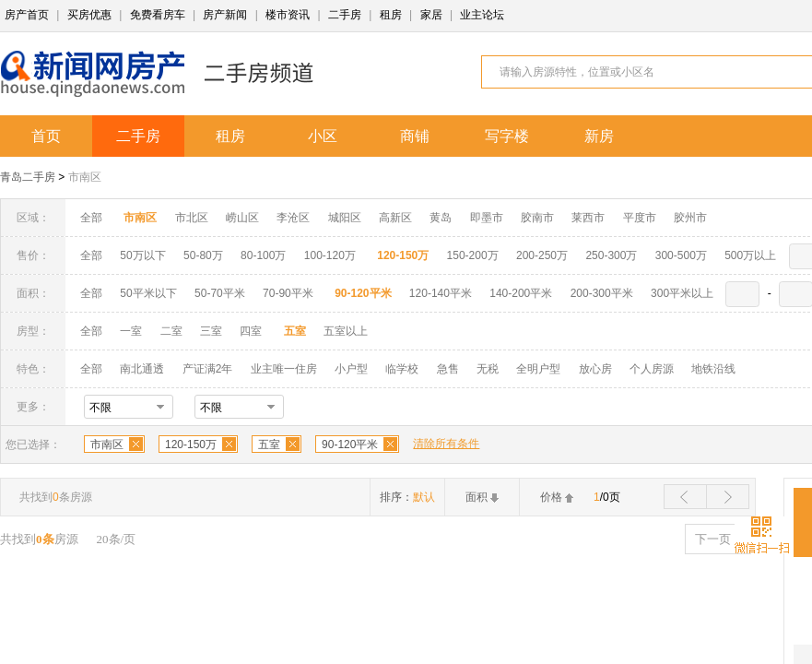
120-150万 (191, 445)
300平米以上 (682, 293)
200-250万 (542, 255)
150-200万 (473, 255)
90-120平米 (350, 445)
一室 (131, 331)
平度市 (640, 218)
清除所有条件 (446, 444)
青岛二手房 (28, 177)
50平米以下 (148, 293)
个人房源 (652, 369)
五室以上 (346, 331)
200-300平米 (602, 293)
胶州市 (690, 218)
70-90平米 (288, 293)
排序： (407, 497)
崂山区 (242, 218)
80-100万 (263, 255)
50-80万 (203, 255)
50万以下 (142, 255)
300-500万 (681, 255)
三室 (211, 331)
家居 (431, 15)
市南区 (85, 177)
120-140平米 (441, 293)
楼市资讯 (288, 15)
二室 (173, 331)
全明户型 (538, 369)
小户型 (351, 369)
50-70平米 (220, 293)
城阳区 (345, 218)
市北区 (192, 218)
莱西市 (588, 218)
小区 (323, 136)
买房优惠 (89, 15)
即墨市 (487, 218)
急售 (448, 369)
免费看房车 (158, 15)
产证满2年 (208, 369)
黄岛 (441, 218)
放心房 (595, 369)
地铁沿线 (713, 369)
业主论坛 (482, 15)
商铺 (415, 136)
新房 (599, 136)
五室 (269, 445)
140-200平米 (521, 293)
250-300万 (611, 255)
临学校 (402, 369)
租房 (391, 15)
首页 (46, 136)
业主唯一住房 (284, 369)
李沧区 (293, 218)
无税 (488, 369)
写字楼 (507, 136)
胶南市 (537, 218)
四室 (251, 331)
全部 (91, 218)
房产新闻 (225, 15)
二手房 (345, 15)
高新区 (395, 218)
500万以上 (750, 255)
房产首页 (27, 15)
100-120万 (330, 255)
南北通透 (142, 369)
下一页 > (718, 539)
